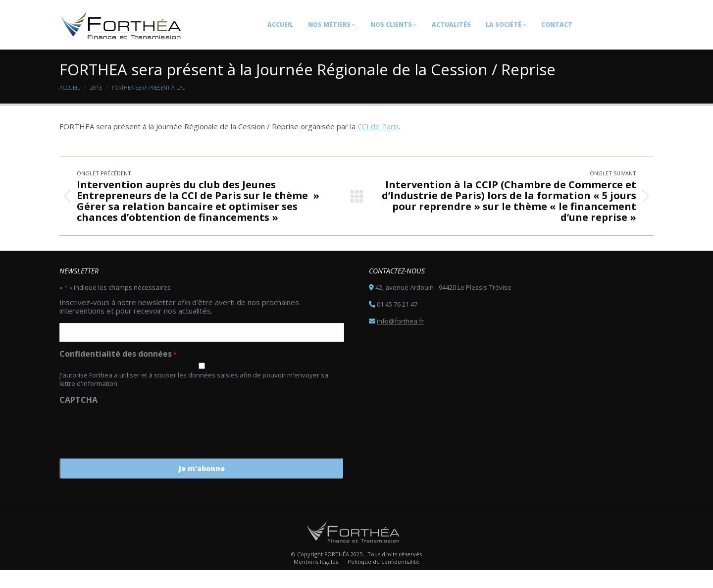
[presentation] (135, 445)
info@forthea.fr (400, 339)
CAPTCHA (78, 418)
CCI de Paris (378, 144)
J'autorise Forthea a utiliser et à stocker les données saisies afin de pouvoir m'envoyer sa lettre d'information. (194, 397)
